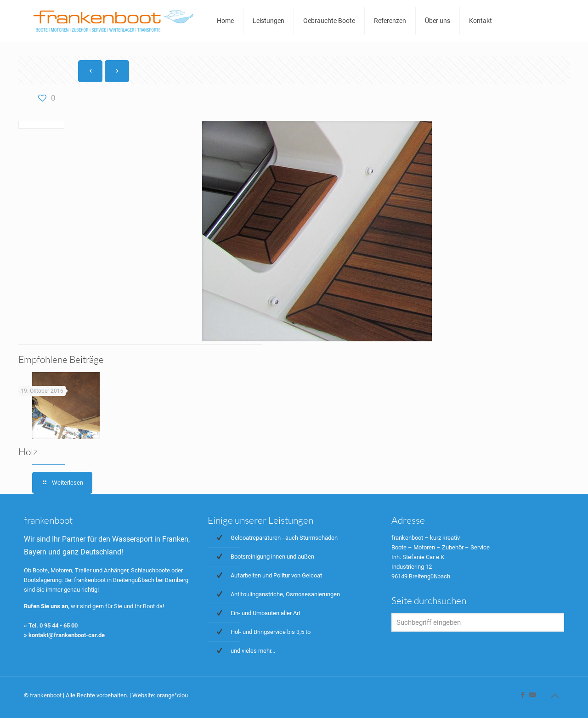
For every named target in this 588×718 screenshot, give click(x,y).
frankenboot (46, 695)
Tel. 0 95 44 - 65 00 (53, 625)
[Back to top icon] (554, 696)
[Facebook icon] (523, 695)
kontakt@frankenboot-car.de (67, 635)
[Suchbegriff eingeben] (478, 622)
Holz (28, 452)
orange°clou (172, 695)
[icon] (532, 695)
